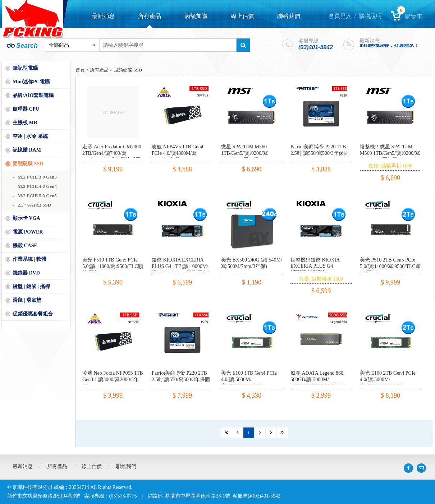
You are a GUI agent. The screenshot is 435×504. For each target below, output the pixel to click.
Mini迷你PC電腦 (31, 82)
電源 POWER (28, 232)
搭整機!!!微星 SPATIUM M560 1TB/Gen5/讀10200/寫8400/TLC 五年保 (390, 153)
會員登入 (340, 16)
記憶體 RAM (27, 150)
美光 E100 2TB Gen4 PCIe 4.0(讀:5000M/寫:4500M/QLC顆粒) (388, 380)
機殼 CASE (25, 246)
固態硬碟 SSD (28, 164)
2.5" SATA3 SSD (34, 205)
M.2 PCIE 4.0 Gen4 (37, 186)
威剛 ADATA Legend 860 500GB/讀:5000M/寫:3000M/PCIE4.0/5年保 (317, 380)
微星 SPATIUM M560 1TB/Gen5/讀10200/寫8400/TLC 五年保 (244, 153)
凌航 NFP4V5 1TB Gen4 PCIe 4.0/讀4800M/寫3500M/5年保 (178, 153)
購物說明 (370, 16)
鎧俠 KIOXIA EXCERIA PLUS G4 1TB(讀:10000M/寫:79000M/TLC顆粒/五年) (180, 266)
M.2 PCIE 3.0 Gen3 (37, 177)
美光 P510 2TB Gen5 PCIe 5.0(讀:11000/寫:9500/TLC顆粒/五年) (390, 266)
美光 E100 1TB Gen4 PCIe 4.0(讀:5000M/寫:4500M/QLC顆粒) (249, 380)
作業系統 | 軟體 (29, 259)
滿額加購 (196, 16)
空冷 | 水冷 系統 (30, 136)
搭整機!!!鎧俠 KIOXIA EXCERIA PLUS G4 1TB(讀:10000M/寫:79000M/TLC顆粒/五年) (319, 269)
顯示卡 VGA (26, 218)
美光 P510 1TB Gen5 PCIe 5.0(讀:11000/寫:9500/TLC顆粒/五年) (113, 266)
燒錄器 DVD (26, 273)
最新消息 (103, 16)
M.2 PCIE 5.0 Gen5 (37, 196)
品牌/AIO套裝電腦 (33, 95)
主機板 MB (25, 123)
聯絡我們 (289, 16)
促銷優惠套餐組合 (33, 314)
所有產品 (150, 16)
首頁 (80, 70)
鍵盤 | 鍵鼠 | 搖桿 (31, 286)
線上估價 (242, 16)
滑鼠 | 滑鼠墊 (27, 300)
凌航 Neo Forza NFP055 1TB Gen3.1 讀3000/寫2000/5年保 (113, 380)
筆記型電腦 (25, 68)
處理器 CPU (26, 109)
